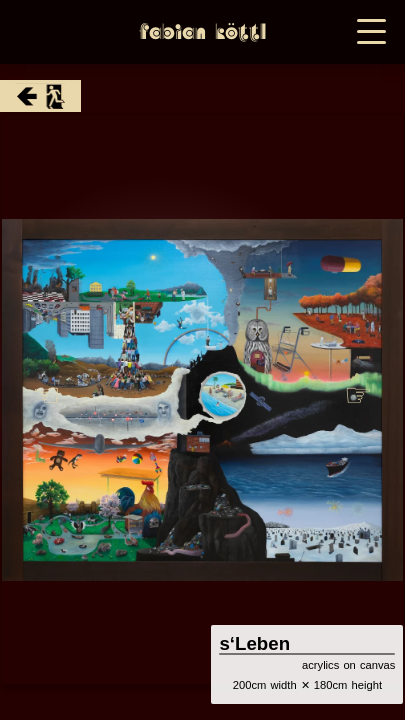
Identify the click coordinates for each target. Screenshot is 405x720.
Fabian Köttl (202, 32)
